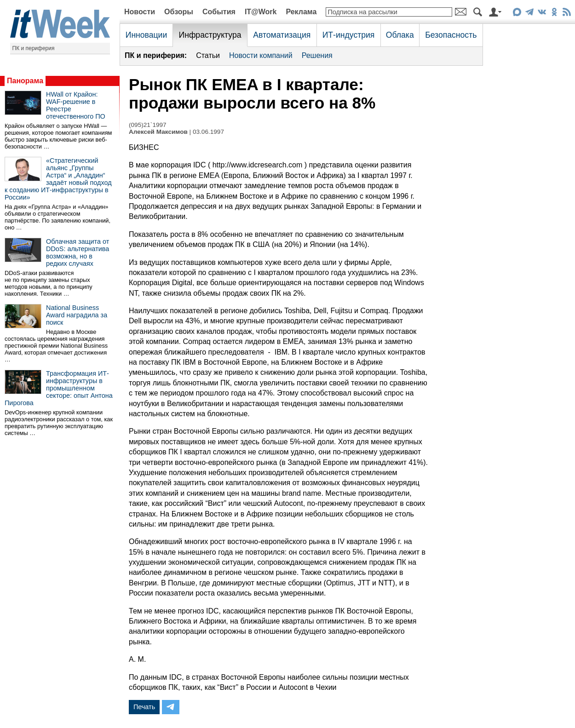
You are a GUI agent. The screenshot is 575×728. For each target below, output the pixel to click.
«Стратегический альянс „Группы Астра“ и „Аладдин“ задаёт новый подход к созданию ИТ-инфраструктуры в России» (58, 179)
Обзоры (179, 12)
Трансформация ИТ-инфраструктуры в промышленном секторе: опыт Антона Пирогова (59, 388)
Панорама (25, 81)
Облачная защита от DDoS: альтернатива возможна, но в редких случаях (78, 252)
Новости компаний (261, 55)
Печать (144, 707)
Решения (317, 55)
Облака (400, 35)
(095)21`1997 (148, 125)
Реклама (301, 12)
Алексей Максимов (158, 132)
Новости (140, 12)
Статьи (208, 55)
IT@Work (261, 12)
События (219, 12)
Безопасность (451, 35)
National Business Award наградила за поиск (77, 315)
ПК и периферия (34, 48)
